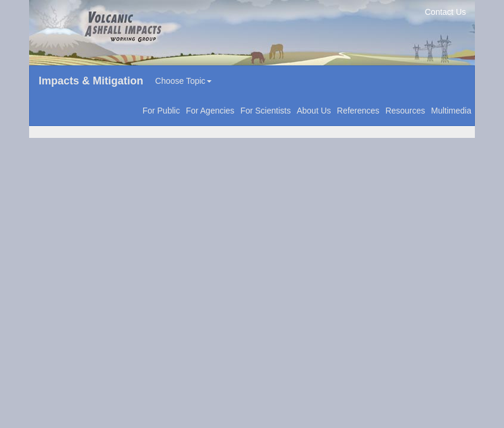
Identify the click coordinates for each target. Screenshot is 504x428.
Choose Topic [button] (183, 81)
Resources (405, 111)
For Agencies (210, 111)
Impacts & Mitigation (91, 81)
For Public (161, 111)
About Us (314, 111)
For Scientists (265, 111)
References (358, 111)
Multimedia (451, 111)
